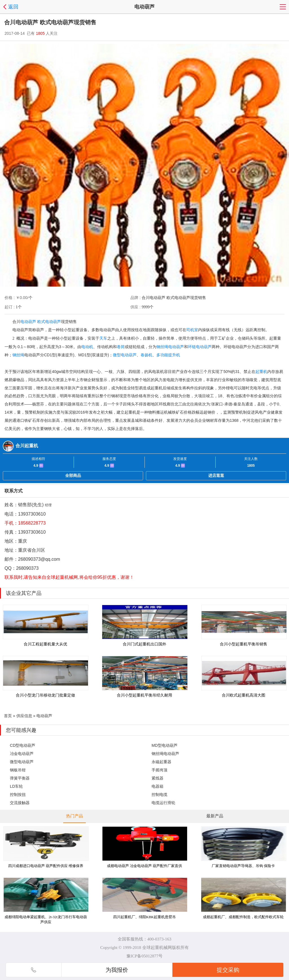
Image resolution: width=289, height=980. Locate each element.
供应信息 (24, 716)
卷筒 (121, 347)
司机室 (192, 330)
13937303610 (32, 514)
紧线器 (157, 778)
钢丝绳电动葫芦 (170, 347)
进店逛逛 (216, 475)
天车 (103, 338)
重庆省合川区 (32, 550)
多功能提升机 (168, 355)
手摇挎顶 (159, 770)
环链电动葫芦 (200, 347)
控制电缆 (159, 795)
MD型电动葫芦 (165, 745)
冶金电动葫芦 (22, 754)
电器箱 (157, 786)
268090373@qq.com (39, 559)
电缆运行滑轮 (163, 803)
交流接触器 (20, 803)
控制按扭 (18, 795)
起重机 (261, 372)
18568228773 (32, 523)
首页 (8, 716)
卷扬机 (146, 355)
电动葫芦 (28, 322)
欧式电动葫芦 (49, 322)
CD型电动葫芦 (23, 745)
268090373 (27, 568)
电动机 (87, 347)
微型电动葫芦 (125, 355)
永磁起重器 (161, 762)
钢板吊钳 (18, 770)
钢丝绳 (18, 355)
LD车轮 (16, 786)
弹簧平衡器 (20, 778)
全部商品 (73, 475)
